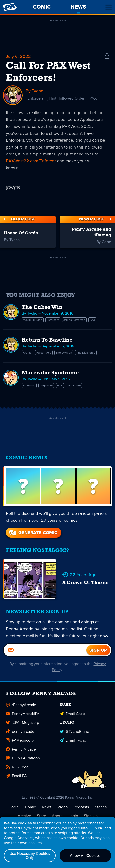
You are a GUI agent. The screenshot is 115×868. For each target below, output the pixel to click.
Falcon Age (44, 352)
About (57, 815)
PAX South (74, 385)
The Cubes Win (42, 307)
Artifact (28, 352)
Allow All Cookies (85, 856)
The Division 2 (86, 352)
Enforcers (35, 98)
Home (14, 806)
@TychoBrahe (74, 731)
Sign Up (91, 815)
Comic (30, 806)
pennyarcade (20, 731)
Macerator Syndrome (50, 373)
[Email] (45, 650)
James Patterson (74, 319)
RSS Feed (17, 766)
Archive (24, 815)
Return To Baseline (47, 340)
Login (73, 815)
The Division (64, 352)
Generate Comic (33, 532)
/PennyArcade (21, 704)
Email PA (16, 775)
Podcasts (81, 806)
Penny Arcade (21, 749)
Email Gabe (72, 713)
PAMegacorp (20, 740)
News (47, 806)
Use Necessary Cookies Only (30, 856)
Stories (101, 806)
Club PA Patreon (23, 758)
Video (63, 806)
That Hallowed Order (67, 98)
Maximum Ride (33, 319)
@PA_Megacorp (23, 722)
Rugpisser (46, 385)
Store (41, 815)
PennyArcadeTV (23, 713)
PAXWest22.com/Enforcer (31, 160)
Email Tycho (73, 740)
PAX (93, 98)
